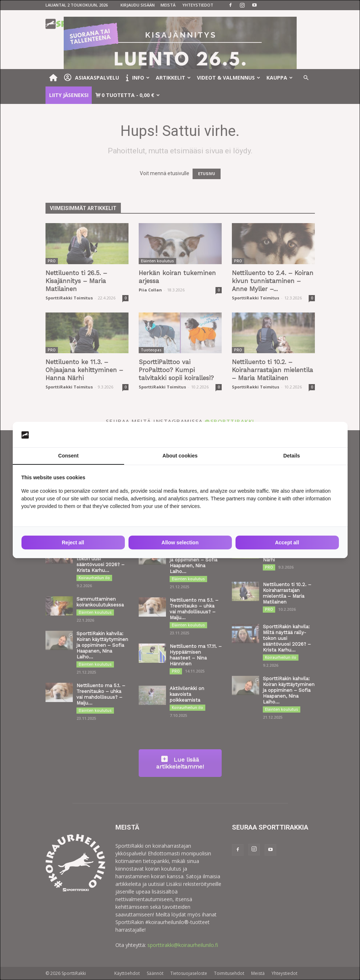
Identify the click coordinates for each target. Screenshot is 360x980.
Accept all (287, 543)
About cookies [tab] (180, 456)
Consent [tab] (68, 456)
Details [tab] (292, 456)
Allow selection (180, 543)
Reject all (73, 543)
